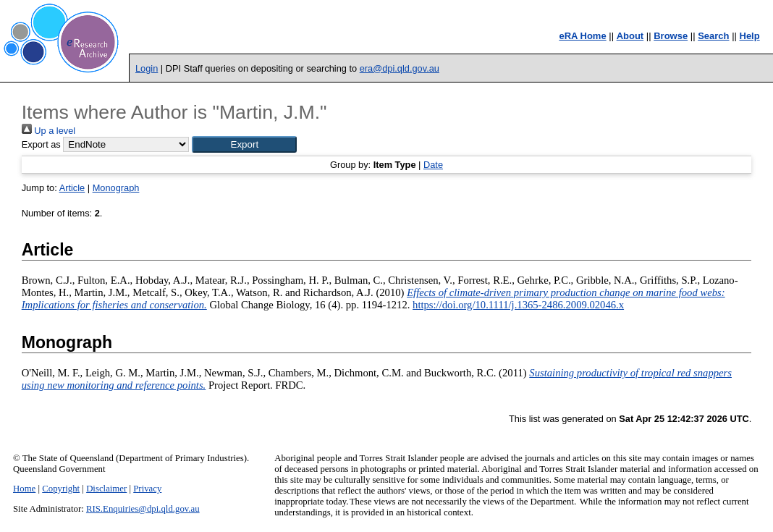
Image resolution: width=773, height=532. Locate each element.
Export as (41, 144)
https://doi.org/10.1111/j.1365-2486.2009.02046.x (518, 305)
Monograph (116, 188)
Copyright (61, 489)
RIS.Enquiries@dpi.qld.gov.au (143, 509)
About (630, 36)
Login (147, 68)
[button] (244, 144)
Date (433, 165)
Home (24, 489)
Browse (671, 36)
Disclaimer (106, 489)
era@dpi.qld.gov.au (400, 68)
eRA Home (582, 36)
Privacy (147, 489)
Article (72, 188)
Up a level (48, 131)
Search (713, 36)
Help (750, 36)
